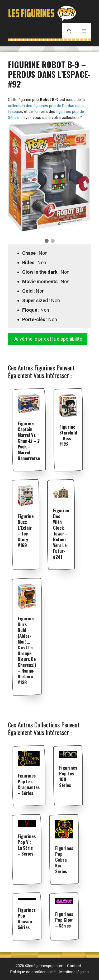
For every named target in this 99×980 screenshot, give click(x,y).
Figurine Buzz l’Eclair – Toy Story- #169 (26, 531)
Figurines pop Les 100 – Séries (68, 776)
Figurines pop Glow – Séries (64, 920)
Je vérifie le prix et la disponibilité (48, 339)
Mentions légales (74, 972)
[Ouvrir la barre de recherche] (69, 31)
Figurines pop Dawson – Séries (27, 918)
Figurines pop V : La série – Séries (27, 845)
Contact (74, 966)
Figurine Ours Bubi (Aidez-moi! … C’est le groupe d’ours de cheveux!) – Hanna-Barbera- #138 (27, 650)
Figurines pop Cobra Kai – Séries (64, 860)
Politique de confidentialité (33, 972)
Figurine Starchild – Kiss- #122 (68, 435)
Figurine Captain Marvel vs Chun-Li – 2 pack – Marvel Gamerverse (29, 441)
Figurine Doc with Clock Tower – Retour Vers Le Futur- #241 (61, 534)
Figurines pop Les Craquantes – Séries (29, 784)
